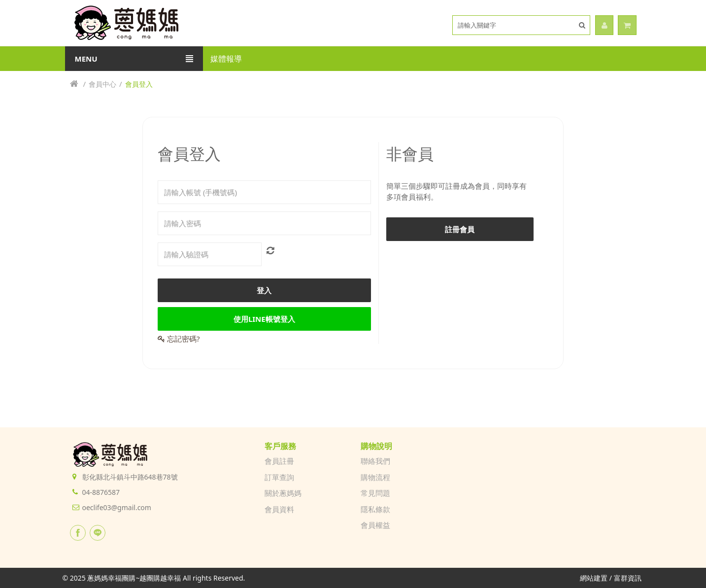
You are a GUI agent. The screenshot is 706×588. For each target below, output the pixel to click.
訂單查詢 (279, 477)
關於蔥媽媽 (283, 493)
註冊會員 (460, 229)
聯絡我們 (375, 461)
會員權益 (375, 525)
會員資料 (279, 509)
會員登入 (139, 84)
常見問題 (375, 493)
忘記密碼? (179, 339)
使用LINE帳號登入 (264, 319)
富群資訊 (628, 578)
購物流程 (375, 477)
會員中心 (102, 84)
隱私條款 (375, 509)
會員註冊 (279, 461)
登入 (264, 290)
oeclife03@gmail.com (117, 507)
